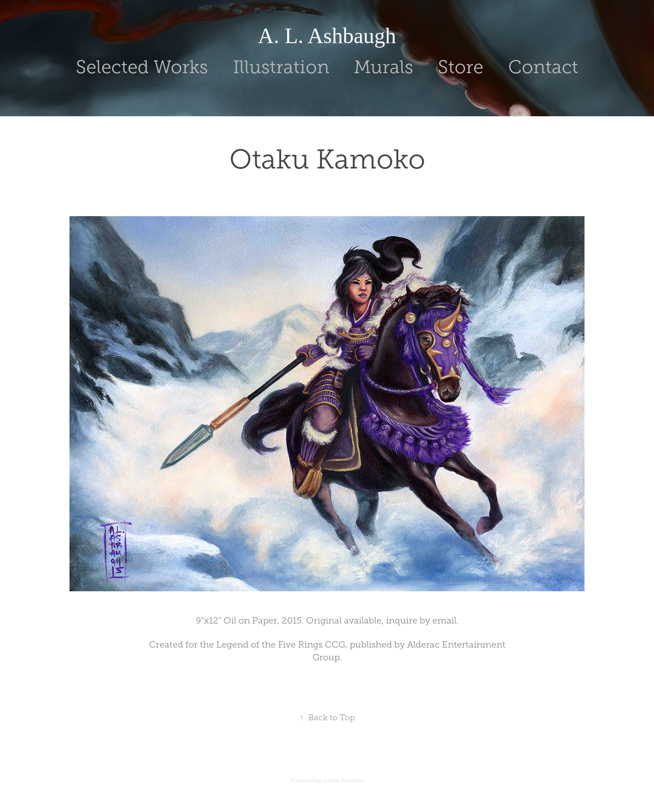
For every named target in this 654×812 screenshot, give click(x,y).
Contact (543, 67)
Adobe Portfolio (343, 781)
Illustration (281, 67)
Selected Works (142, 67)
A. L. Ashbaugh (327, 36)
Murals (384, 67)
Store (461, 67)
